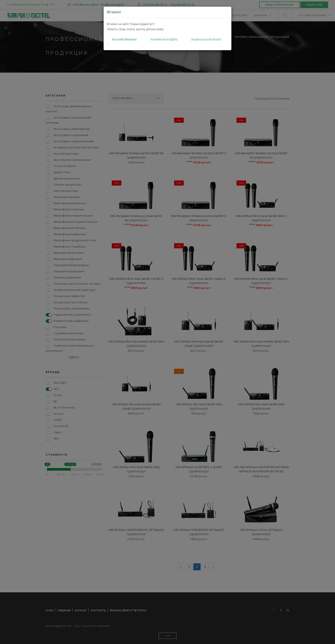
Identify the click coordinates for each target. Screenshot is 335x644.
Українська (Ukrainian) (206, 39)
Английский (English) (164, 39)
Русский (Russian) (124, 39)
